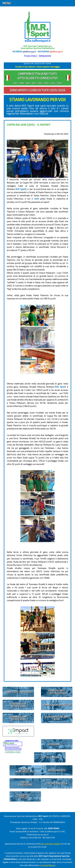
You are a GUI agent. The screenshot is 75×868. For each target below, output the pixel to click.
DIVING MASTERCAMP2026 (57, 718)
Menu (7, 3)
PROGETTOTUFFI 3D (23, 796)
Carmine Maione (48, 865)
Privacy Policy (31, 56)
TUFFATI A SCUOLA (57, 783)
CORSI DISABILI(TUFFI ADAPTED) (57, 692)
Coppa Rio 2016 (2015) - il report (29, 125)
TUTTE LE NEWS (50, 757)
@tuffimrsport (29, 51)
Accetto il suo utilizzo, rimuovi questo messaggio (38, 67)
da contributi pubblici (51, 844)
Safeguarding (45, 56)
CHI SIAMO (54, 744)
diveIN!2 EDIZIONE (25, 783)
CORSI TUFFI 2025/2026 (18, 692)
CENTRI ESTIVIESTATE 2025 (18, 705)
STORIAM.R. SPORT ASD (25, 770)
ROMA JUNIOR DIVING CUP (57, 705)
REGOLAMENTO (57, 770)
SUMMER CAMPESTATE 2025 (18, 718)
